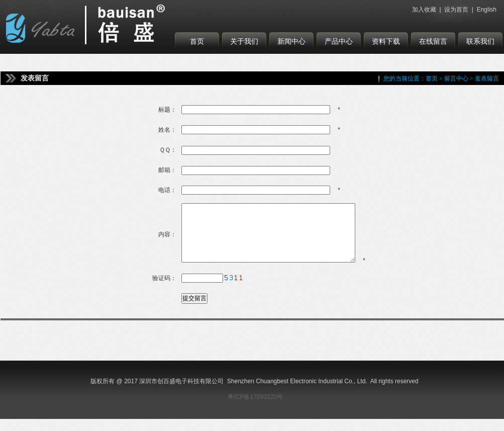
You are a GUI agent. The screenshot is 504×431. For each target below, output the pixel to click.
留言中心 (456, 78)
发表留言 (487, 78)
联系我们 (480, 41)
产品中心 (339, 41)
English (487, 10)
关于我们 (244, 41)
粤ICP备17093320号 (255, 409)
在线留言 (433, 41)
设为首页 (456, 10)
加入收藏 (424, 10)
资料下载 (386, 41)
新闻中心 (291, 41)
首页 (197, 41)
